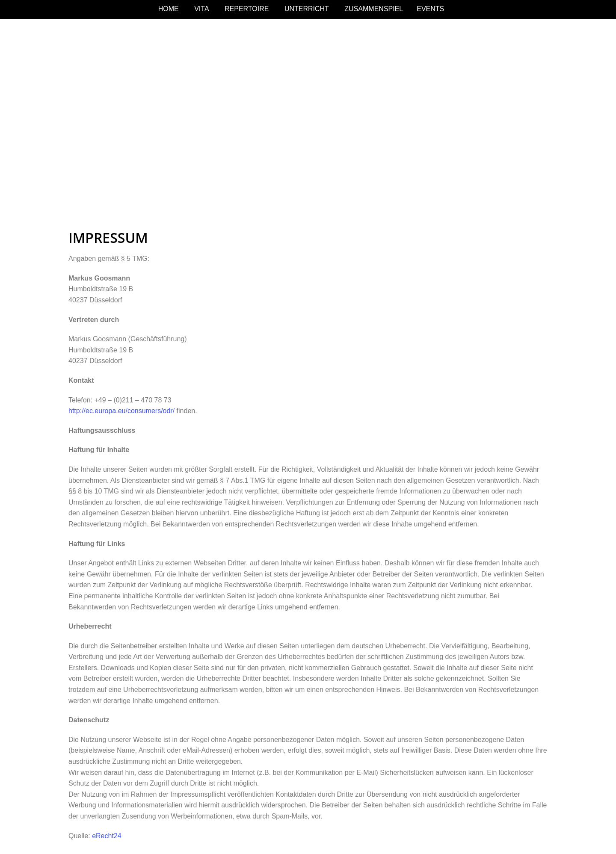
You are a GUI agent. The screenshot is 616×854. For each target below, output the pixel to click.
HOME (169, 9)
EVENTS (430, 9)
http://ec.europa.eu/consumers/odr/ (121, 411)
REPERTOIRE (247, 9)
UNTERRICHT (307, 9)
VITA (201, 9)
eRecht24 (107, 836)
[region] (308, 119)
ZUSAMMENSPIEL (374, 9)
